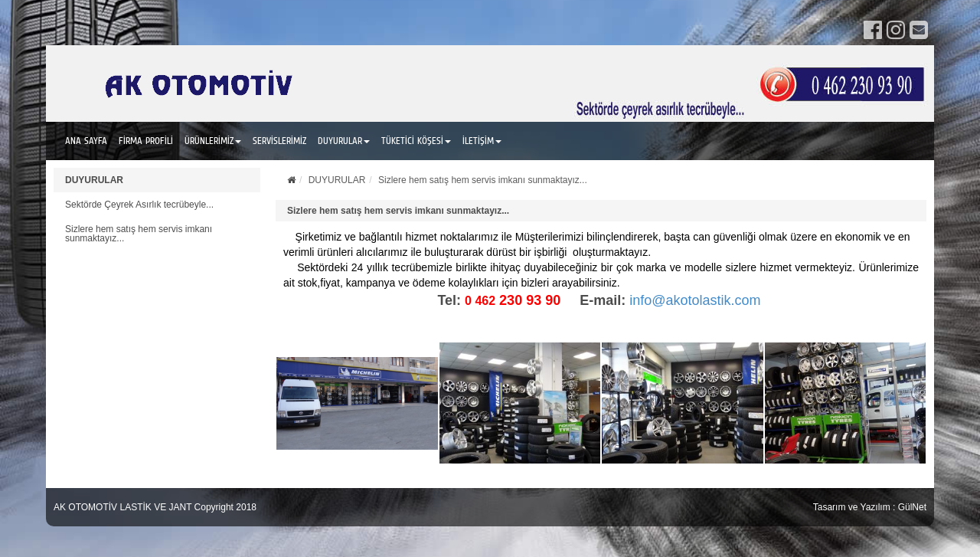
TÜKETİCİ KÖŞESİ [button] (416, 141)
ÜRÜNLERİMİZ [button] (213, 141)
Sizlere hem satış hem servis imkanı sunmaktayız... (139, 234)
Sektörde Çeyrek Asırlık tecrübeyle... (139, 205)
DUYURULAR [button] (344, 141)
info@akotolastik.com (695, 300)
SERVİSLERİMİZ (279, 141)
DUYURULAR (94, 180)
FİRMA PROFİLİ (146, 141)
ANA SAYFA (86, 141)
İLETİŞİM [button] (482, 141)
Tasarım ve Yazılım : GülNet (870, 507)
